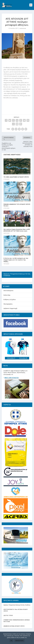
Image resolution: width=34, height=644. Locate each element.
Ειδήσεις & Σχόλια (10, 305)
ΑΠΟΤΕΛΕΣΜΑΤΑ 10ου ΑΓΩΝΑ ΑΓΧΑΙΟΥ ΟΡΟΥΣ (16, 615)
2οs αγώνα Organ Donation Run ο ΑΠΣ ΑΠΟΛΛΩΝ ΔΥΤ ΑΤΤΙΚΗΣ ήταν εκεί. (17, 230)
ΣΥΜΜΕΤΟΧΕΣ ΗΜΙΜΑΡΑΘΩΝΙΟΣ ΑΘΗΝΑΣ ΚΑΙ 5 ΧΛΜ (17, 626)
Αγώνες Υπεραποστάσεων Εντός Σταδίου (17, 610)
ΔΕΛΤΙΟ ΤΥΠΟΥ (8, 620)
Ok (11, 641)
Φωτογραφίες (8, 309)
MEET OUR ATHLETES (12, 383)
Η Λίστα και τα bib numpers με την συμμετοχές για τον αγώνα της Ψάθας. (16, 260)
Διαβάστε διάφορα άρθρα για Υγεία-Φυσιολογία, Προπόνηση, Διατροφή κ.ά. (16, 378)
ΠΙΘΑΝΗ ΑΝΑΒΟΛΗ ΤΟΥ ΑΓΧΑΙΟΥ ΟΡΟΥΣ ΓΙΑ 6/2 (17, 205)
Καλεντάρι (7, 300)
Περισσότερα (19, 641)
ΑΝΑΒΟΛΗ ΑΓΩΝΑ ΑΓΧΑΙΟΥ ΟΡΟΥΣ (14, 631)
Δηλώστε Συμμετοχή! (10, 313)
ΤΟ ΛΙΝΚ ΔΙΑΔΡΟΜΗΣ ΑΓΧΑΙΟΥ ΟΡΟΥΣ (16, 177)
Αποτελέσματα (8, 296)
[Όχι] (32, 638)
